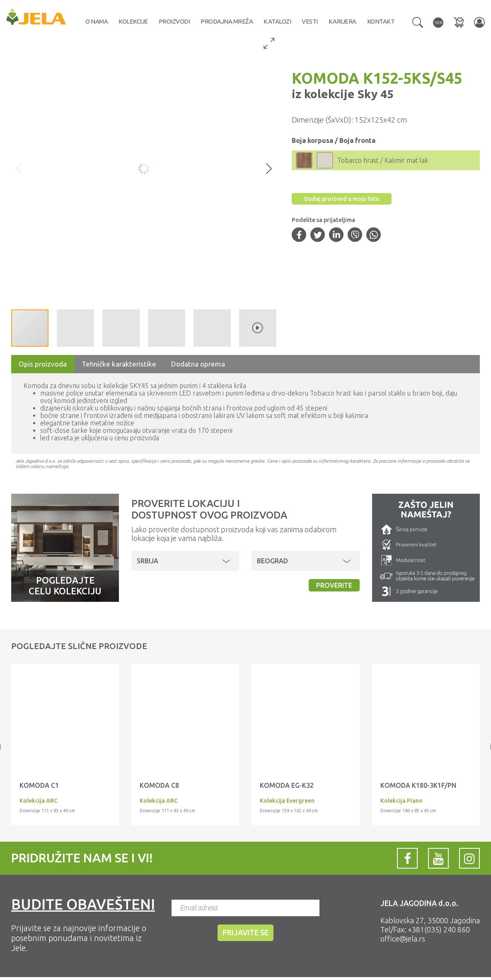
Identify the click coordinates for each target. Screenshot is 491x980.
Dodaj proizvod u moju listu (342, 199)
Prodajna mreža (227, 21)
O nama (97, 21)
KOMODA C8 (159, 785)
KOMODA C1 (39, 785)
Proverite (334, 585)
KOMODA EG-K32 (287, 785)
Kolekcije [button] (133, 21)
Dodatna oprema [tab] (198, 364)
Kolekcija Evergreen (287, 801)
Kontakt (381, 21)
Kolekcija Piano (402, 801)
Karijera (342, 21)
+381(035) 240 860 (439, 929)
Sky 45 (374, 94)
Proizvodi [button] (174, 21)
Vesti (310, 21)
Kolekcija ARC (39, 801)
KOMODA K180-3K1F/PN (418, 785)
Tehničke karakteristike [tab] (119, 364)
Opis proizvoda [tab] (43, 364)
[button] (418, 22)
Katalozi (277, 21)
